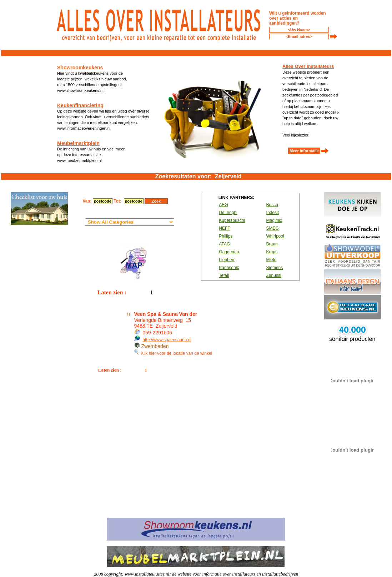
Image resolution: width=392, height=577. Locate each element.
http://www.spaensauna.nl (167, 340)
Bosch (272, 205)
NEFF (224, 228)
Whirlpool (275, 236)
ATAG (224, 244)
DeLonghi (228, 213)
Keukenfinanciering (80, 105)
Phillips (226, 236)
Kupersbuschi (232, 220)
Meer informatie (304, 151)
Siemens (275, 268)
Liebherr (227, 260)
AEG (223, 205)
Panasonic (229, 268)
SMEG (273, 228)
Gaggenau (229, 252)
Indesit (273, 213)
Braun (272, 244)
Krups (272, 252)
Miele (272, 260)
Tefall (224, 275)
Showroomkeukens (80, 68)
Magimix (274, 220)
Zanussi (274, 275)
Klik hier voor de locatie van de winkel (173, 353)
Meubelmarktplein (78, 143)
